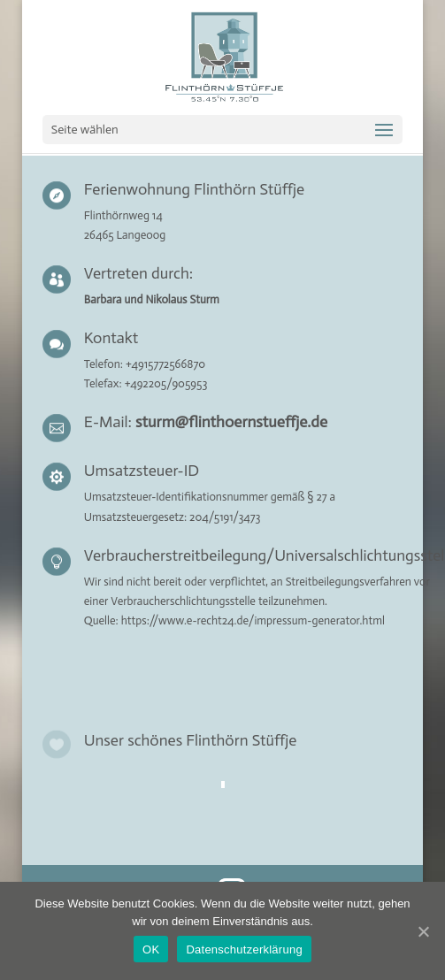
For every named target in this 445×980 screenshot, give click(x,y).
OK (151, 949)
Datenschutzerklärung (244, 949)
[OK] (423, 931)
